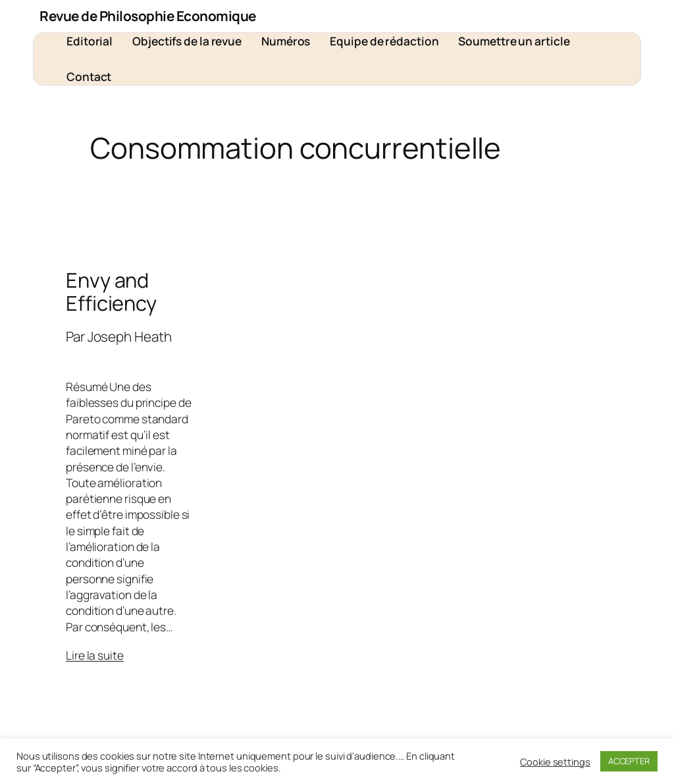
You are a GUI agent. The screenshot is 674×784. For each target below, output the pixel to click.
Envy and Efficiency (111, 291)
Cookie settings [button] (555, 762)
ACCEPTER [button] (629, 761)
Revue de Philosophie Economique (148, 16)
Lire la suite (95, 655)
